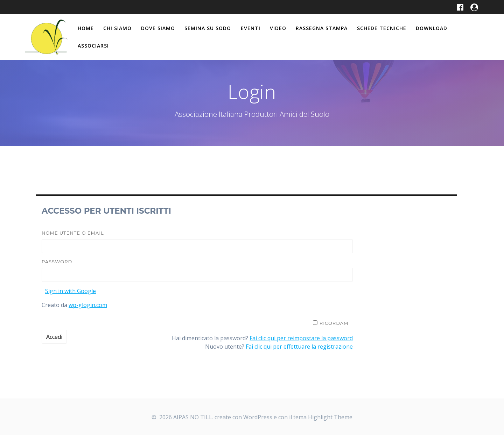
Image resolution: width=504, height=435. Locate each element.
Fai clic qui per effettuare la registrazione (299, 347)
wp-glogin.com (88, 305)
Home (86, 28)
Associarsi (93, 46)
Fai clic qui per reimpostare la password (301, 338)
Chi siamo (117, 28)
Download (432, 28)
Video (278, 28)
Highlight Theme (330, 417)
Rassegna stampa (322, 28)
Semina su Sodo (208, 28)
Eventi (251, 28)
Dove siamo (158, 28)
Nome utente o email (73, 233)
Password (57, 262)
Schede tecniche (382, 28)
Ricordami (335, 323)
